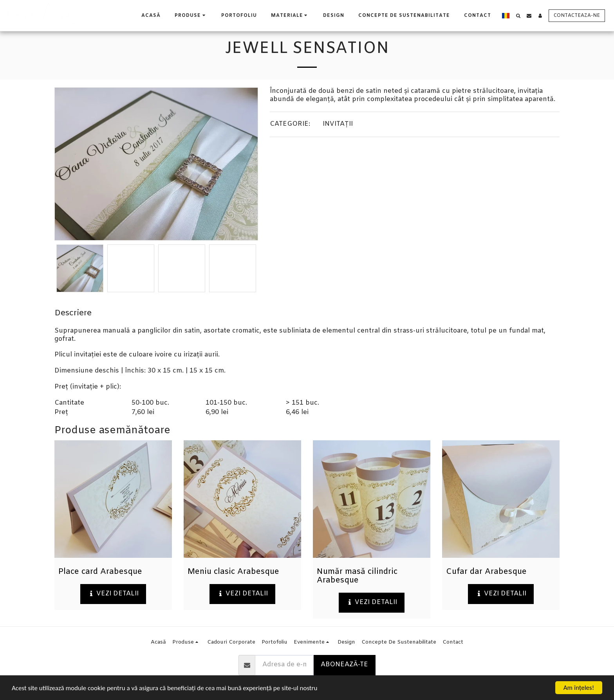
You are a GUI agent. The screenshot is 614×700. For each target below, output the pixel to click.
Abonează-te (344, 665)
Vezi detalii (113, 594)
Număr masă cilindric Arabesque (357, 576)
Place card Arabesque (100, 572)
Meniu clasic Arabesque (233, 572)
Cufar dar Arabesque (486, 572)
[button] (290, 15)
